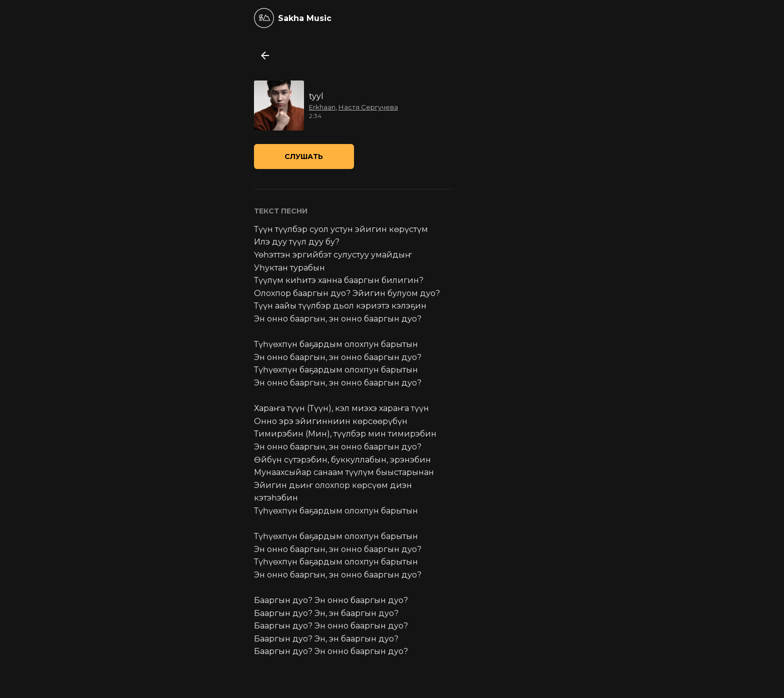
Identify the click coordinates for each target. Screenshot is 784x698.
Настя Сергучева (368, 107)
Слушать (304, 156)
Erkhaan (322, 107)
